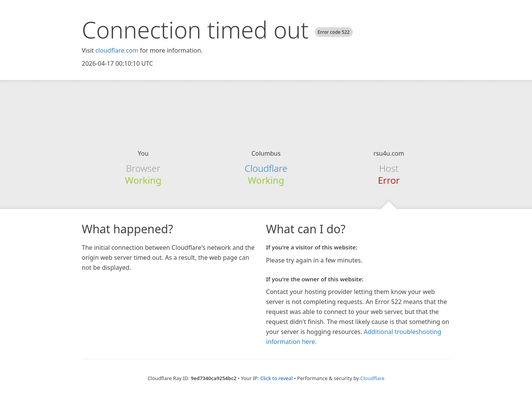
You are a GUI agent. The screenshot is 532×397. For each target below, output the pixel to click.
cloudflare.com (117, 50)
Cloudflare (266, 168)
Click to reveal (276, 378)
